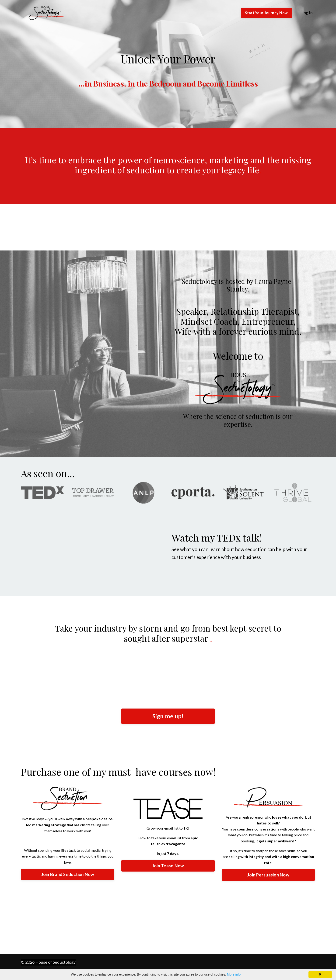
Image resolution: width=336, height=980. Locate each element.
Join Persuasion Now (268, 875)
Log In (307, 13)
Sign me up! (168, 716)
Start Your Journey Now (266, 12)
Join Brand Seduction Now (68, 875)
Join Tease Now (168, 866)
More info (234, 974)
